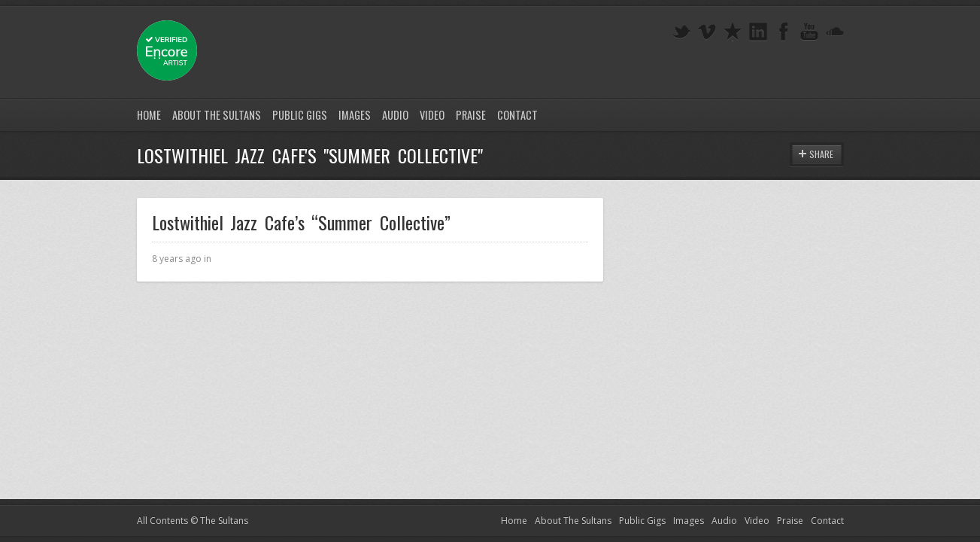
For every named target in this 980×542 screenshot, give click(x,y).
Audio (395, 115)
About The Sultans (217, 115)
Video (432, 115)
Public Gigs (300, 115)
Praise (471, 115)
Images (355, 115)
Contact (517, 115)
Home (149, 115)
